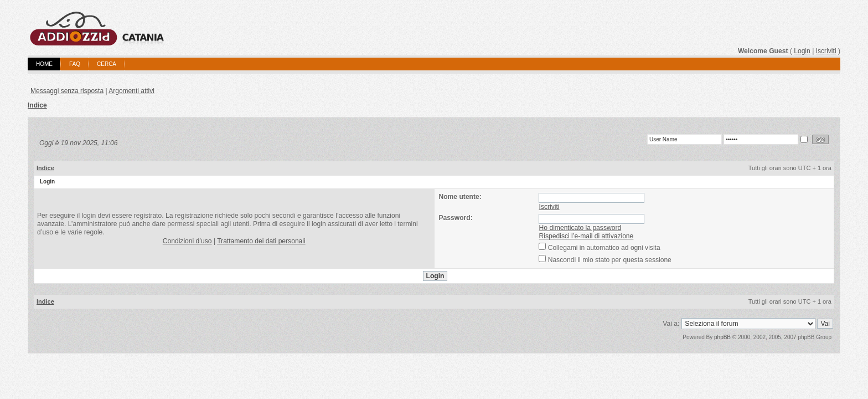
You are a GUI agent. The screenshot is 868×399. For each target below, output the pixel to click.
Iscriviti (826, 51)
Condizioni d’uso (187, 241)
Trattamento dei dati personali (261, 241)
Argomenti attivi (131, 91)
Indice (37, 105)
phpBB (722, 337)
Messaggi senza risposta (67, 91)
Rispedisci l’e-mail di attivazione (587, 236)
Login (802, 51)
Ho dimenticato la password (580, 228)
